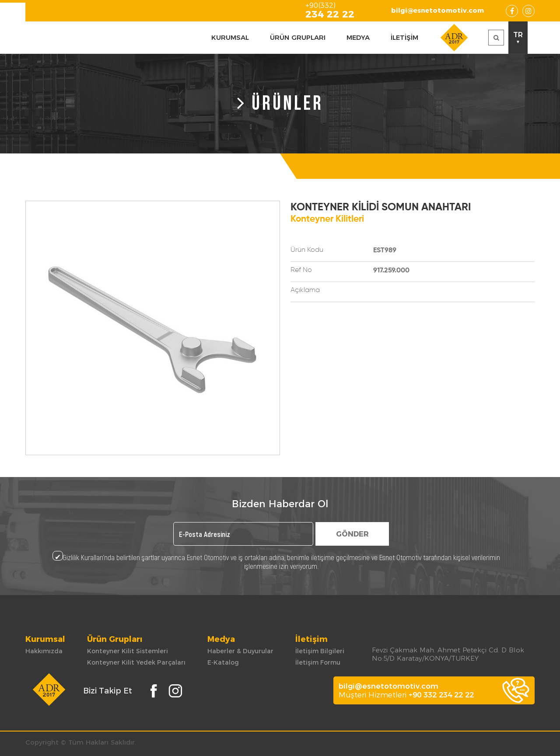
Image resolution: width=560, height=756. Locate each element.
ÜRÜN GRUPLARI (298, 37)
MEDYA (358, 37)
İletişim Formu (318, 662)
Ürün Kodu (307, 250)
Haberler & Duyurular (240, 651)
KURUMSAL (230, 37)
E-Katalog (223, 662)
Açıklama (305, 290)
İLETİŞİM (404, 37)
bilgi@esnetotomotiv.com (437, 10)
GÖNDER (352, 534)
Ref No (301, 270)
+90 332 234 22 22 (441, 695)
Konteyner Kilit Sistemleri (128, 651)
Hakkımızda (44, 651)
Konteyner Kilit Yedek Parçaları (136, 662)
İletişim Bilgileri (320, 651)
